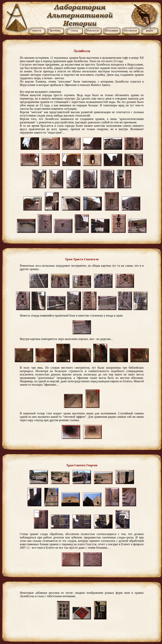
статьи (74, 31)
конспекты (93, 31)
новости (37, 31)
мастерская (131, 31)
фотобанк (55, 31)
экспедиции (112, 31)
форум (150, 31)
